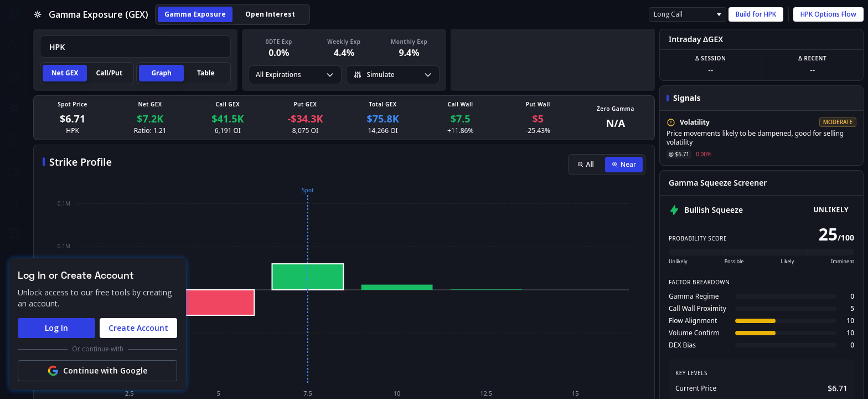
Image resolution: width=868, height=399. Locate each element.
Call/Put (109, 73)
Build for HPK (756, 14)
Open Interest (270, 14)
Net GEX (65, 73)
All (586, 164)
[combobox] (135, 47)
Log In (56, 328)
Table (206, 73)
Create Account (138, 328)
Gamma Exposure (195, 14)
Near (624, 164)
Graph (161, 73)
